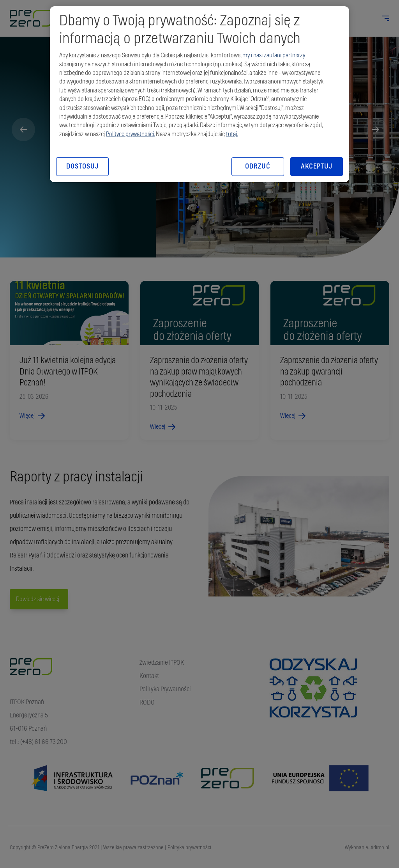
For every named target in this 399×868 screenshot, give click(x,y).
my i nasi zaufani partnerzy (274, 55)
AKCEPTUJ (317, 167)
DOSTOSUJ (82, 167)
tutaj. (232, 134)
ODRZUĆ (258, 167)
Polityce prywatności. (130, 134)
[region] (199, 94)
